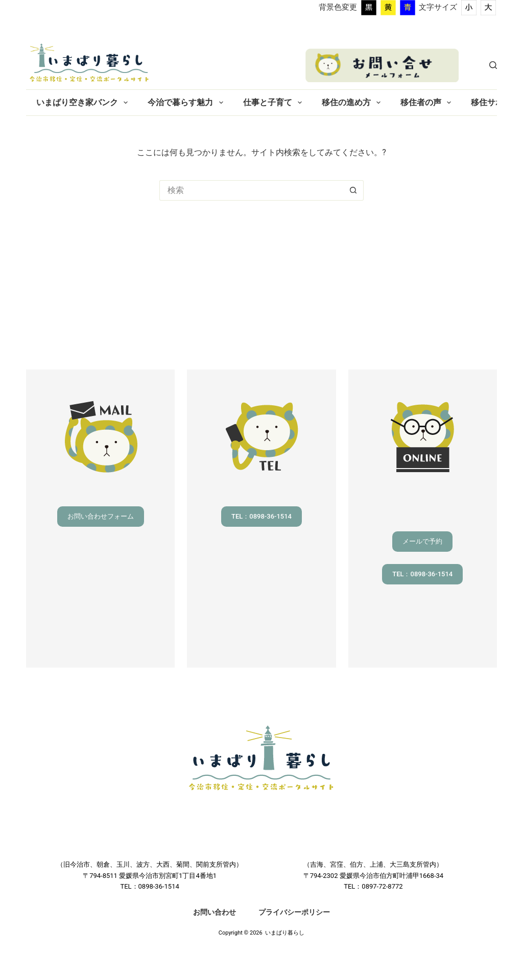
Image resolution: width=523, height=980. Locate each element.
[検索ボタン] (353, 190)
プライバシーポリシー (294, 912)
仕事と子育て (275, 103)
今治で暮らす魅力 (187, 103)
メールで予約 (422, 541)
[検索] (493, 65)
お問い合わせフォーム (101, 516)
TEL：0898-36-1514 (261, 516)
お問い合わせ (215, 912)
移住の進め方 (353, 103)
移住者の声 (428, 103)
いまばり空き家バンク (84, 103)
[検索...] (251, 190)
